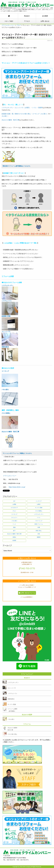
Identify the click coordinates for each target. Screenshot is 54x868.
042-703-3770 (28, 568)
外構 (39, 527)
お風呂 (39, 504)
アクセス (27, 21)
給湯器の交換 (6, 114)
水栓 (39, 534)
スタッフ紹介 (9, 21)
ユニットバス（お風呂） (23, 108)
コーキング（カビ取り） (40, 114)
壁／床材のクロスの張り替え (21, 114)
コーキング (14, 514)
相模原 (39, 537)
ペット (14, 524)
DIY (14, 501)
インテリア (39, 501)
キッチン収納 (39, 508)
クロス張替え (39, 511)
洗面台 (14, 537)
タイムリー (14, 517)
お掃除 (14, 504)
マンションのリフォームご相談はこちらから (17, 453)
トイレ (34, 108)
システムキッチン (7, 108)
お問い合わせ (45, 21)
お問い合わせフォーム (27, 593)
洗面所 (40, 108)
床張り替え (39, 531)
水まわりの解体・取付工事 (10, 120)
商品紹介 (27, 16)
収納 (14, 527)
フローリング (39, 521)
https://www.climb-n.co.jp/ (17, 487)
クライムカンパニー (10, 476)
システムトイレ (7, 301)
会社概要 (45, 16)
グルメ (14, 511)
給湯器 (14, 540)
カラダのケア (14, 508)
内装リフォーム (39, 524)
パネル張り (5, 390)
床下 (14, 531)
